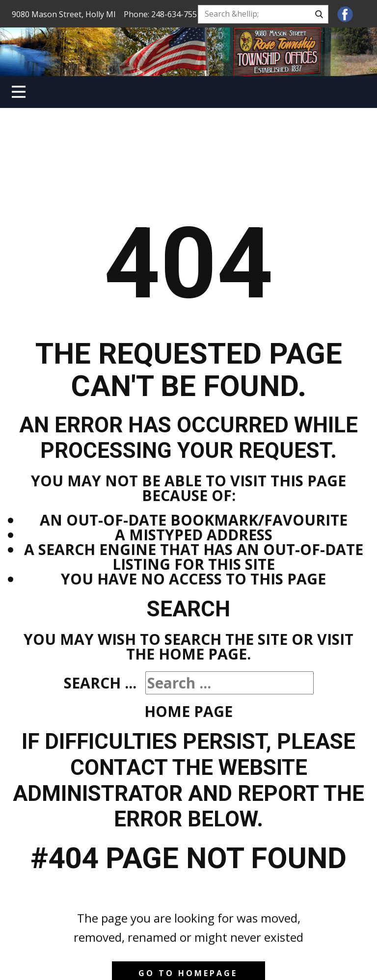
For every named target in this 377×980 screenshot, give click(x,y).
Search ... (100, 683)
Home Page (188, 711)
